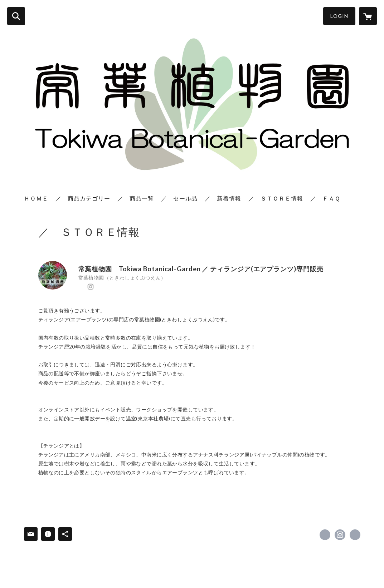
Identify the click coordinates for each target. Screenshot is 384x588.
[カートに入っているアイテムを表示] (368, 16)
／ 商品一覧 (136, 198)
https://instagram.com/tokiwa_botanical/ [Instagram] (91, 287)
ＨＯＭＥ (36, 198)
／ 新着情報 (223, 198)
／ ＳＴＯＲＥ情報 (276, 198)
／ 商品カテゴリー (83, 198)
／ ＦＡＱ (325, 198)
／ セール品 (179, 198)
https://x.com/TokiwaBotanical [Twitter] (81, 287)
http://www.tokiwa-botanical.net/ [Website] (100, 287)
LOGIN (339, 16)
